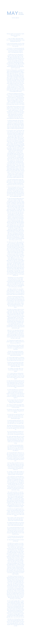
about (17, 18)
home (14, 18)
